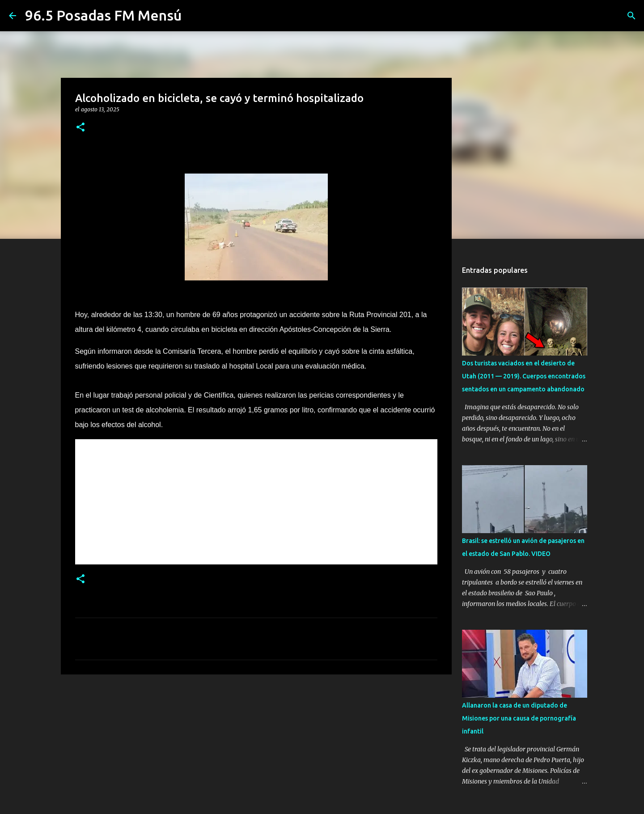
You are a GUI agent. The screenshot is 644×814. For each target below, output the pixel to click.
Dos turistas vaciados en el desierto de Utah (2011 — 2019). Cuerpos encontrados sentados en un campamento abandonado (524, 376)
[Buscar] (631, 16)
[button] (80, 128)
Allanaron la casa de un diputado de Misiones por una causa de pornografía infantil (519, 718)
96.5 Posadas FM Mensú (103, 15)
